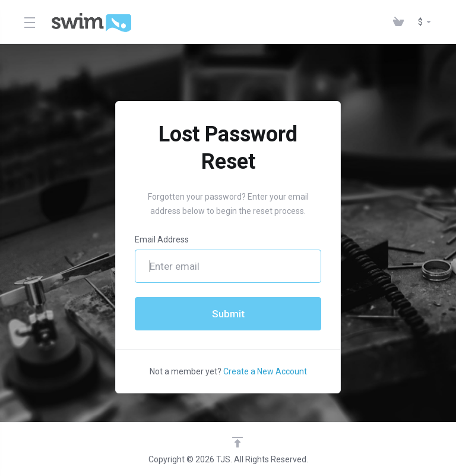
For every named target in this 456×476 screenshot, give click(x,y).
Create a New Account (265, 371)
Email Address (162, 239)
